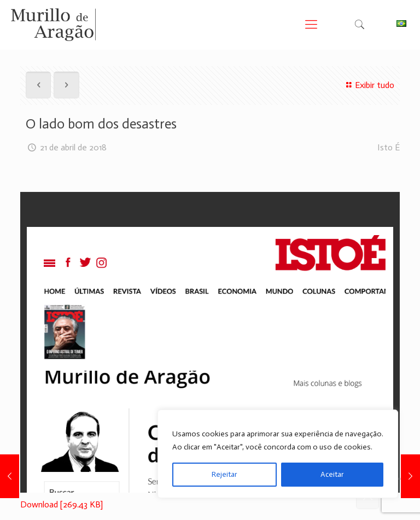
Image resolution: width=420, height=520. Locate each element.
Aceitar (332, 474)
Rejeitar (224, 474)
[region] (278, 454)
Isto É (389, 147)
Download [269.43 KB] (62, 504)
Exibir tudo (369, 85)
